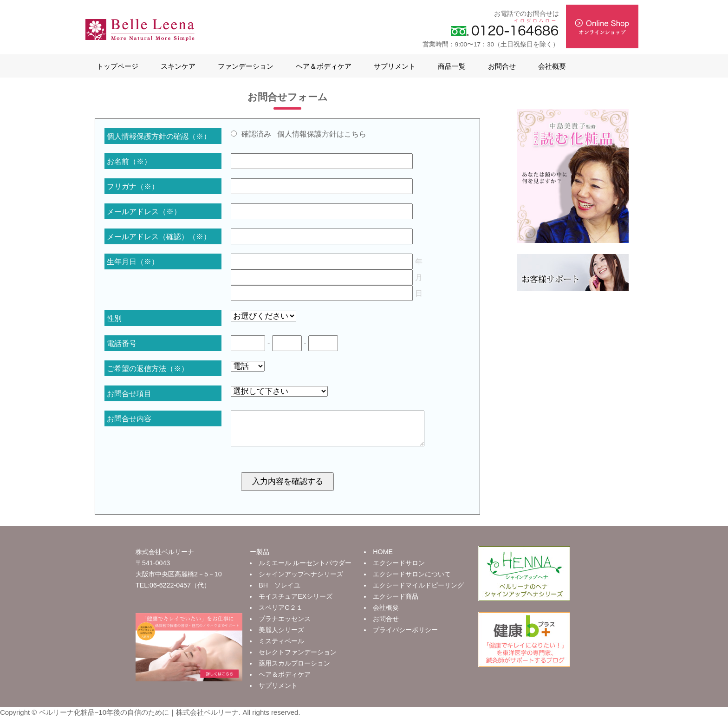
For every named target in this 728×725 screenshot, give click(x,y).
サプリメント (395, 66)
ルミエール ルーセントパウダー (305, 570)
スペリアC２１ (280, 614)
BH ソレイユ (279, 592)
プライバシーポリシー (405, 637)
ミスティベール (281, 648)
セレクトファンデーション (298, 659)
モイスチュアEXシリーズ (296, 603)
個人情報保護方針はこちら (322, 134)
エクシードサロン (399, 570)
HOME (383, 559)
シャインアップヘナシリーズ (301, 581)
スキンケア (178, 66)
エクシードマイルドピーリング (418, 592)
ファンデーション (246, 66)
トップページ (117, 66)
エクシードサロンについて (412, 581)
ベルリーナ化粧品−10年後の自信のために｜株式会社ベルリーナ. (140, 719)
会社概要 (552, 66)
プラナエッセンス (285, 626)
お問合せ (502, 66)
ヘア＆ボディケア (324, 66)
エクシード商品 (396, 603)
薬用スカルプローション (294, 670)
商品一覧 (452, 66)
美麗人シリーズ (281, 637)
